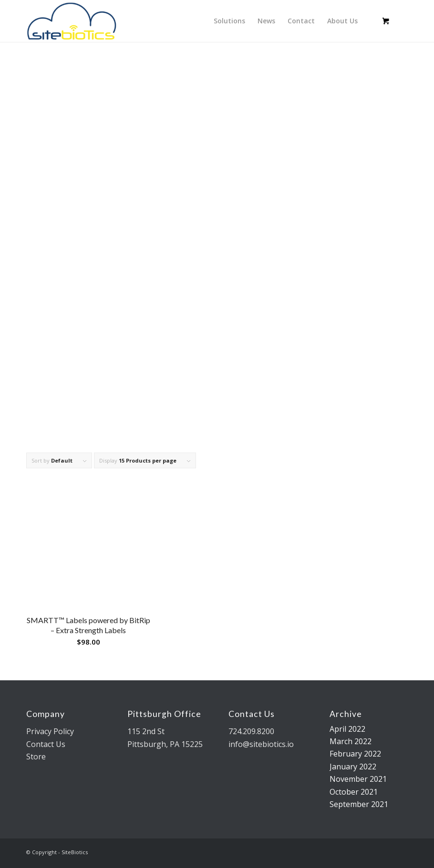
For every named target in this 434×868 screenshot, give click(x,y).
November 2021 (358, 779)
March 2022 (351, 741)
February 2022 (355, 754)
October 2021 (354, 792)
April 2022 (347, 729)
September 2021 (359, 804)
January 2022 (353, 767)
